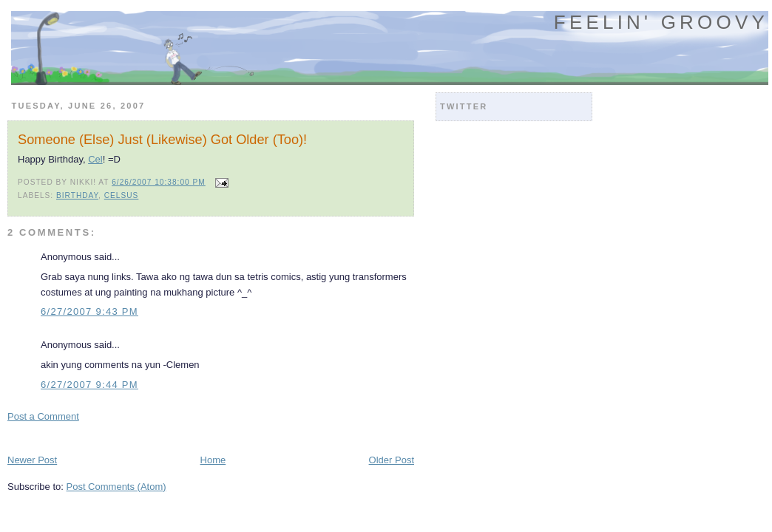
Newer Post (32, 460)
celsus (122, 195)
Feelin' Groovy (661, 22)
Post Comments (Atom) (116, 487)
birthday (77, 195)
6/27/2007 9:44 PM (89, 385)
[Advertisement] (180, 437)
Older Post (392, 460)
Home (213, 460)
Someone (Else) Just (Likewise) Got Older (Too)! (162, 140)
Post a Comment (43, 416)
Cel (95, 159)
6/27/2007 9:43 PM (89, 311)
